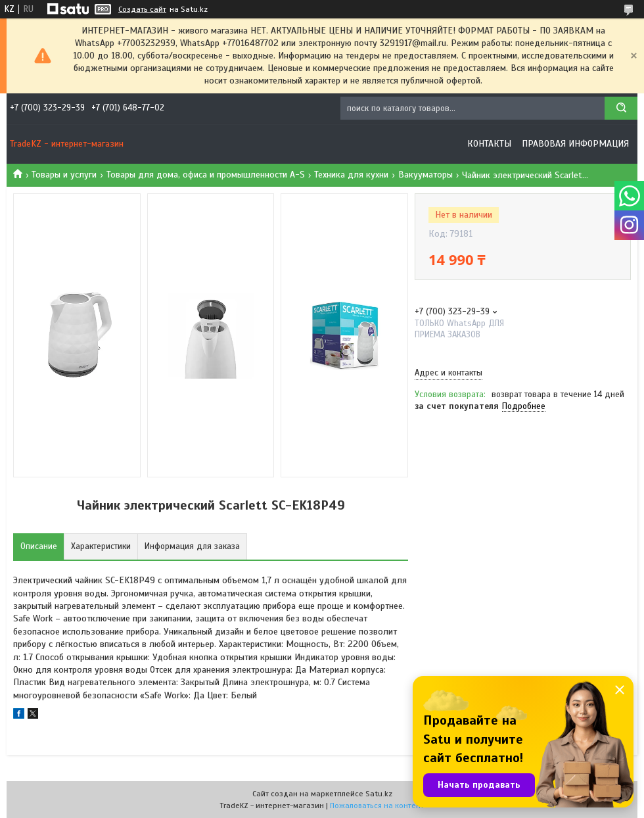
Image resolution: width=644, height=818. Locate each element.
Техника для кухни (351, 175)
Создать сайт (142, 9)
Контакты (489, 144)
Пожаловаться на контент (377, 806)
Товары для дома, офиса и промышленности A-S (206, 175)
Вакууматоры (425, 175)
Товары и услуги (64, 175)
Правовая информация (575, 144)
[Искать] (621, 108)
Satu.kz (379, 794)
